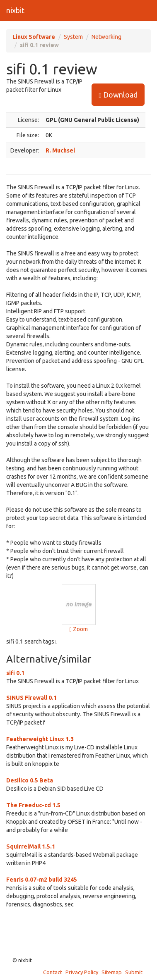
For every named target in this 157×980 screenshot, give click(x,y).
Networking (106, 37)
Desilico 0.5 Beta (30, 780)
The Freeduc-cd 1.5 (33, 805)
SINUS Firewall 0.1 (31, 698)
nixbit (15, 10)
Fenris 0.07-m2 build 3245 (42, 880)
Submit (134, 972)
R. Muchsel (60, 150)
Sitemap (112, 972)
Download (118, 95)
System (73, 37)
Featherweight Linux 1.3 (40, 739)
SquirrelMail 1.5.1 (31, 846)
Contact (53, 972)
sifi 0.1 (15, 673)
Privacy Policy (82, 972)
